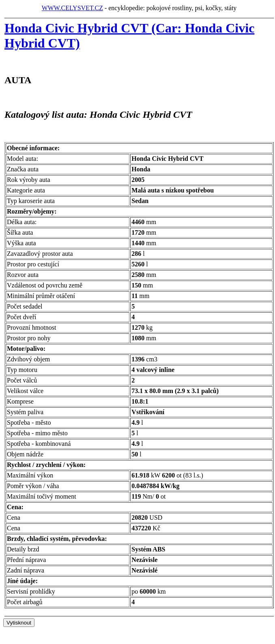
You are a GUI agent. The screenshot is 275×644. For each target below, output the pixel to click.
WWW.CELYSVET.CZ (72, 8)
